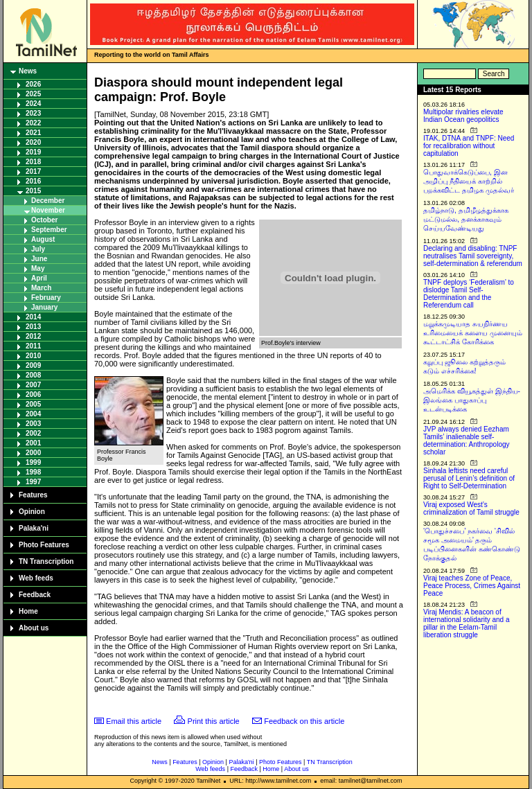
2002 (33, 433)
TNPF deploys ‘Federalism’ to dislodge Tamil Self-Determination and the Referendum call (469, 294)
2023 (33, 113)
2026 (33, 84)
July (38, 249)
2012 (33, 336)
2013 (33, 327)
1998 (33, 472)
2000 (33, 453)
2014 (33, 317)
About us (34, 628)
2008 (33, 375)
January (44, 307)
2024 (33, 104)
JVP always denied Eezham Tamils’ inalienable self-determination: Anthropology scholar (467, 441)
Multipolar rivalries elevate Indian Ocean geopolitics (463, 116)
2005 (33, 404)
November (48, 210)
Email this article (134, 721)
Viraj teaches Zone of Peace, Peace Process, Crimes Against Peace (472, 586)
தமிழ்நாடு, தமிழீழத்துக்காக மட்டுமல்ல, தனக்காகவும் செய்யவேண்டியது (466, 219)
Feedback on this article (304, 721)
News (28, 71)
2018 (33, 162)
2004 (33, 414)
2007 (33, 385)
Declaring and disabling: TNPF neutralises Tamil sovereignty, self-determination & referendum (473, 256)
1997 (33, 482)
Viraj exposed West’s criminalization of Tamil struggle (471, 508)
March (41, 288)
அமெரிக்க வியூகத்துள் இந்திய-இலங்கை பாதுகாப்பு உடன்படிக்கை (472, 400)
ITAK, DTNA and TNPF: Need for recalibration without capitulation (469, 146)
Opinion (32, 512)
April (39, 278)
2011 (33, 346)
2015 (33, 191)
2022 (33, 123)
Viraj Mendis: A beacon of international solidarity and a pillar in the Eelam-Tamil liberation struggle (467, 623)
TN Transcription (46, 561)
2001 (33, 443)
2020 (33, 142)
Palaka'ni (34, 528)
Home (28, 611)
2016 (33, 181)
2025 (33, 94)
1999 (33, 462)
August (43, 239)
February (46, 298)
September (49, 230)
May (38, 268)
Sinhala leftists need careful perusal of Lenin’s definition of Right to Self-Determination (469, 478)
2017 (33, 171)
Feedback (35, 595)
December (48, 201)
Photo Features (44, 545)
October (44, 220)
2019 (33, 152)
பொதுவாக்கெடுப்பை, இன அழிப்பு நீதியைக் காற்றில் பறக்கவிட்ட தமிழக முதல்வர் (469, 181)
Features (33, 495)
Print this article (214, 721)
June (39, 259)
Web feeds (36, 578)
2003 (33, 424)
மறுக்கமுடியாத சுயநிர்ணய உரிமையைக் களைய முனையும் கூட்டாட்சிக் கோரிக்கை (473, 333)
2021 (33, 133)
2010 (33, 356)
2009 (33, 365)
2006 (33, 394)
